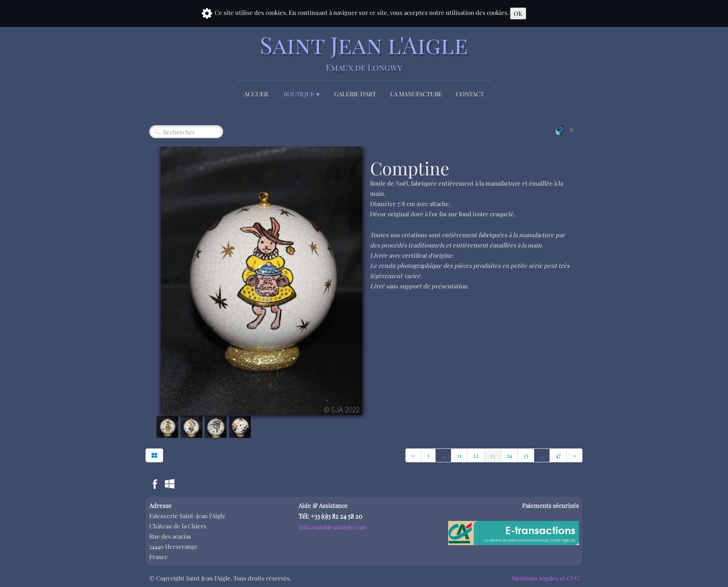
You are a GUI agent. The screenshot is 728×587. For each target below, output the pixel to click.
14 (509, 455)
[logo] (364, 52)
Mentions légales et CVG (545, 578)
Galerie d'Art (355, 94)
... (443, 455)
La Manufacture (416, 94)
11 (459, 455)
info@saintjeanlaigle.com (333, 527)
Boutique (302, 94)
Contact (470, 94)
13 (493, 455)
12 (476, 455)
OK (518, 13)
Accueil (257, 94)
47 (558, 455)
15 (526, 455)
